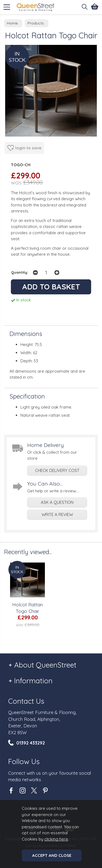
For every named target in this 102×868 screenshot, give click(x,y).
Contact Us (26, 701)
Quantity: (20, 272)
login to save (24, 148)
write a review (57, 515)
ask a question (57, 502)
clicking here (56, 839)
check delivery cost (57, 470)
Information (33, 681)
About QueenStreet (45, 665)
